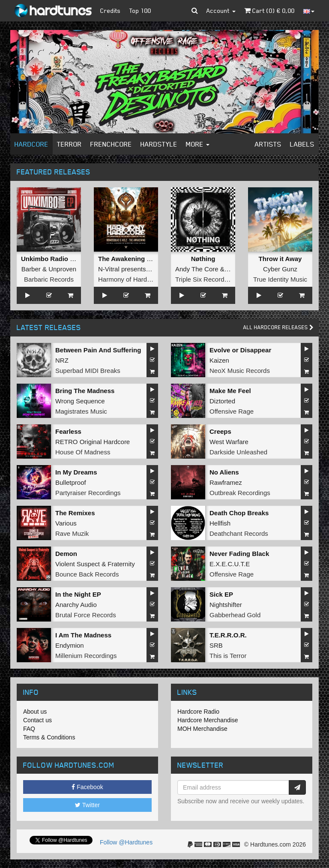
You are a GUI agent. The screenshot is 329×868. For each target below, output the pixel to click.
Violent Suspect (78, 564)
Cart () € (269, 11)
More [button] (198, 144)
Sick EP (221, 594)
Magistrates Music (81, 411)
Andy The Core (197, 269)
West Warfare (229, 442)
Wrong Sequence (80, 401)
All (278, 327)
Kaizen (219, 360)
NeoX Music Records (240, 371)
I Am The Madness (83, 635)
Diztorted (222, 401)
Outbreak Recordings (240, 493)
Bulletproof (71, 482)
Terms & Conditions (49, 737)
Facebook (87, 787)
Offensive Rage (232, 411)
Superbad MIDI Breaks (88, 371)
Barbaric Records (49, 279)
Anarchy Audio (76, 605)
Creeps (220, 431)
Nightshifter (226, 605)
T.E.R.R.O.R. (228, 635)
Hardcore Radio (198, 712)
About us (35, 712)
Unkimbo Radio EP (50, 259)
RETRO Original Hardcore (93, 442)
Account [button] (221, 11)
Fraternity (121, 564)
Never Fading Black (239, 554)
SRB (216, 645)
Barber (31, 269)
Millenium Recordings (86, 656)
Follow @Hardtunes (126, 842)
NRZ (62, 360)
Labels (302, 144)
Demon (66, 554)
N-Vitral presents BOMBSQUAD (144, 269)
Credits (111, 11)
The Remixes (75, 513)
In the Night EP (78, 594)
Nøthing (203, 259)
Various (66, 523)
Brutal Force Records (86, 615)
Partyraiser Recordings (88, 493)
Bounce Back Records (87, 574)
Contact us (37, 720)
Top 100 (140, 11)
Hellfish (220, 523)
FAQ (29, 729)
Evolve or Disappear (240, 350)
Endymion (70, 645)
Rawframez (226, 482)
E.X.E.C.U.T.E (230, 564)
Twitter (87, 805)
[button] (195, 11)
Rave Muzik (72, 533)
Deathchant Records (239, 533)
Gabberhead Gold (235, 615)
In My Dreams (76, 472)
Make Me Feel (230, 391)
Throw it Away (280, 259)
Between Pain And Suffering (98, 350)
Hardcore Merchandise (208, 720)
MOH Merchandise (202, 729)
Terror (69, 144)
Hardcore (31, 144)
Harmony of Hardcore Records (142, 279)
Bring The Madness (85, 391)
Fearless (68, 431)
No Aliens (224, 472)
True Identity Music (280, 279)
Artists (268, 144)
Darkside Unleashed (238, 452)
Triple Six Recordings (206, 279)
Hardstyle (159, 144)
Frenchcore (111, 144)
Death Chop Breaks (239, 513)
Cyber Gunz (280, 269)
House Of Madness (83, 452)
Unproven (62, 269)
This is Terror (228, 656)
